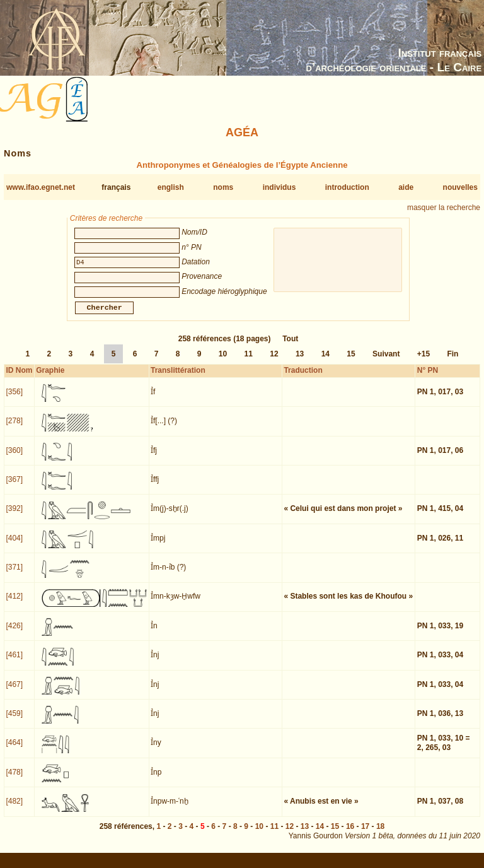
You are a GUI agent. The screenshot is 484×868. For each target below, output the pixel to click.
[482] (14, 809)
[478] (14, 780)
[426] (14, 633)
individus (279, 187)
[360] (14, 458)
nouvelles (460, 187)
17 (365, 834)
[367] (14, 487)
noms (223, 187)
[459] (14, 721)
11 (249, 361)
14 (326, 361)
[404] (14, 546)
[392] (14, 516)
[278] (14, 428)
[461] (14, 662)
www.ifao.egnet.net (41, 187)
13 (300, 361)
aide (406, 187)
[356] (14, 399)
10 (223, 361)
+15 (423, 361)
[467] (14, 692)
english (171, 187)
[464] (14, 750)
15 (351, 361)
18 (380, 834)
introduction (347, 187)
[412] (14, 604)
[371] (14, 575)
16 (350, 834)
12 (274, 361)
